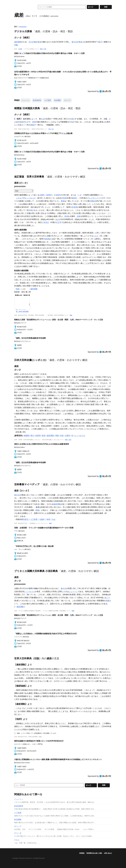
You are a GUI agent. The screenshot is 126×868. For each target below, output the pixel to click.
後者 (79, 216)
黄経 (93, 201)
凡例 (45, 49)
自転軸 (47, 239)
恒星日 (26, 519)
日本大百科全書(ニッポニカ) (30, 360)
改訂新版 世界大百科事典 (29, 177)
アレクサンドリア (95, 198)
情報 (41, 49)
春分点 (74, 42)
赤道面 (74, 207)
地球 (34, 122)
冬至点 (46, 222)
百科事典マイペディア (27, 484)
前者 (66, 216)
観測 (74, 198)
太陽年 (42, 195)
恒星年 (58, 195)
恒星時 (38, 436)
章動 (57, 436)
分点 (43, 119)
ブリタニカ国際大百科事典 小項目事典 (36, 571)
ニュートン (26, 100)
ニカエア (20, 198)
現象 (16, 45)
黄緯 (63, 201)
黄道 (39, 42)
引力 (27, 122)
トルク (96, 236)
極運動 (27, 436)
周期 (32, 125)
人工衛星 (48, 100)
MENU (16, 2)
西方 (100, 42)
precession (23, 27)
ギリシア (67, 100)
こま (80, 195)
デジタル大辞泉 (23, 31)
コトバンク (24, 7)
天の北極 (32, 42)
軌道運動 (58, 100)
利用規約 (82, 853)
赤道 (62, 436)
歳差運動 (18, 42)
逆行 (73, 119)
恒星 (65, 198)
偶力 (32, 436)
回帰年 (49, 195)
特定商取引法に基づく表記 (94, 853)
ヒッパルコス (30, 198)
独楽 (18, 289)
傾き (32, 210)
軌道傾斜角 (37, 100)
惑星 (21, 122)
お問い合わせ (108, 853)
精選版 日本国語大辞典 (27, 108)
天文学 (59, 222)
